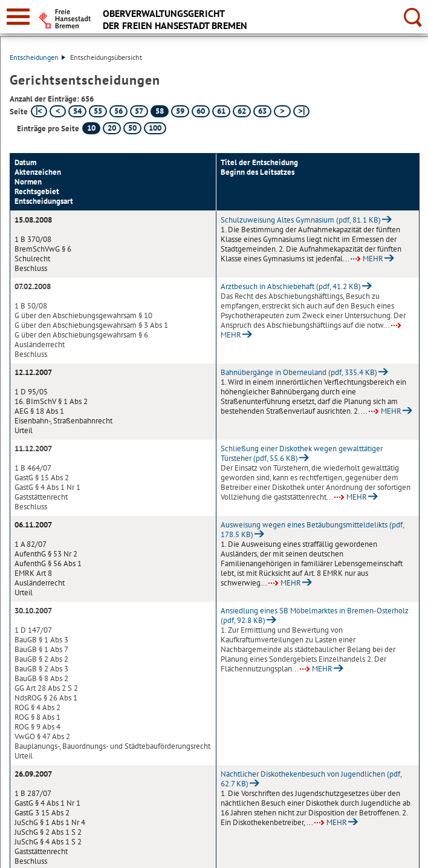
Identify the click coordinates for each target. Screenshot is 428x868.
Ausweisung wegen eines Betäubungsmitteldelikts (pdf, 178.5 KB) (312, 530)
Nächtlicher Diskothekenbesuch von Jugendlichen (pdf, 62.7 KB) (311, 779)
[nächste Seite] (282, 111)
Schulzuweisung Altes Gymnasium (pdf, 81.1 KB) (301, 220)
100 (155, 128)
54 (77, 111)
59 (180, 111)
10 (91, 128)
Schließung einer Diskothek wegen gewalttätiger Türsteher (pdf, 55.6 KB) (302, 453)
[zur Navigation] (18, 17)
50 (132, 128)
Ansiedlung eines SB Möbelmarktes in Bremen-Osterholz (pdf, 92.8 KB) (315, 615)
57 (139, 111)
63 (262, 111)
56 (118, 111)
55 (98, 111)
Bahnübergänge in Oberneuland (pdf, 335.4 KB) (299, 372)
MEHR (367, 259)
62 (242, 111)
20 (112, 128)
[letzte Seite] (301, 111)
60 (201, 111)
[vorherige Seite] (58, 111)
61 (221, 111)
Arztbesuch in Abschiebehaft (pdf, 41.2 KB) (291, 286)
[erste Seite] (39, 111)
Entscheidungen (37, 57)
